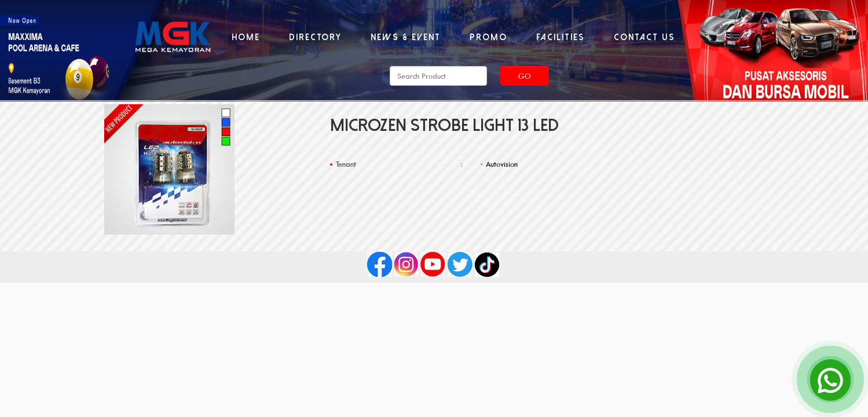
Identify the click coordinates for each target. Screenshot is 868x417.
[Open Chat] (830, 379)
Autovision (502, 164)
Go (525, 76)
